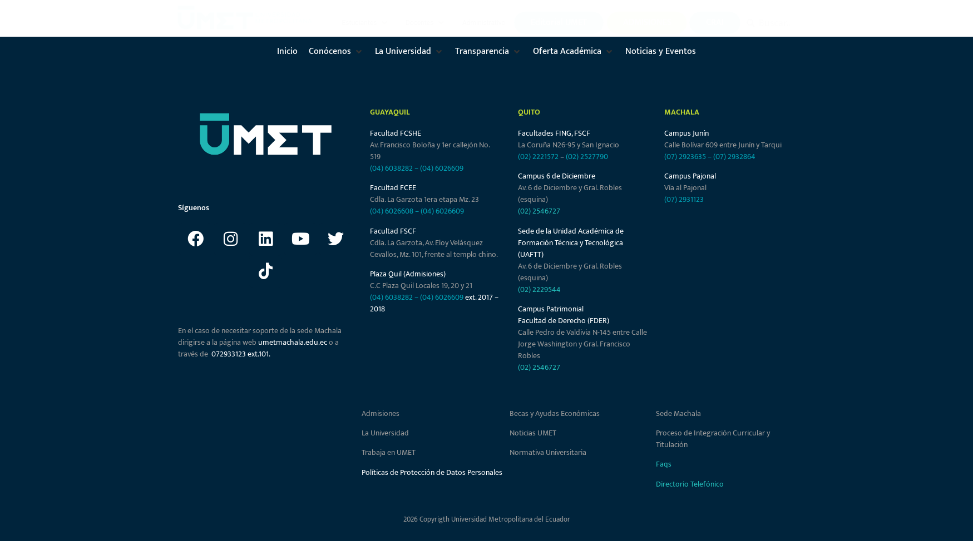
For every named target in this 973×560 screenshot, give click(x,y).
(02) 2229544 (539, 289)
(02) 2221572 (538, 157)
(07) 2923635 (685, 157)
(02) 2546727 (539, 211)
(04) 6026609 (442, 168)
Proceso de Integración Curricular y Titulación (713, 439)
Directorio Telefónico (690, 484)
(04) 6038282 (391, 168)
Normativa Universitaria (548, 452)
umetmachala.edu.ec (293, 342)
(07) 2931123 (684, 199)
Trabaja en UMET (389, 452)
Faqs (664, 464)
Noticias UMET (533, 433)
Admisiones (381, 413)
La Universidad (385, 433)
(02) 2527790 (587, 157)
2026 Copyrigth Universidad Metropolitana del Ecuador (487, 519)
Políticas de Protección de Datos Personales (432, 472)
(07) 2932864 (734, 157)
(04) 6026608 (392, 211)
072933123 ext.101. (241, 354)
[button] (366, 23)
